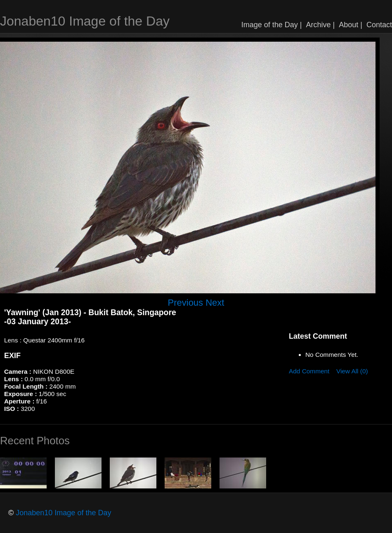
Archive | (321, 25)
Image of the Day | (272, 25)
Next (215, 303)
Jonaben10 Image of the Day (85, 21)
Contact (379, 25)
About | (351, 25)
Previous (186, 303)
